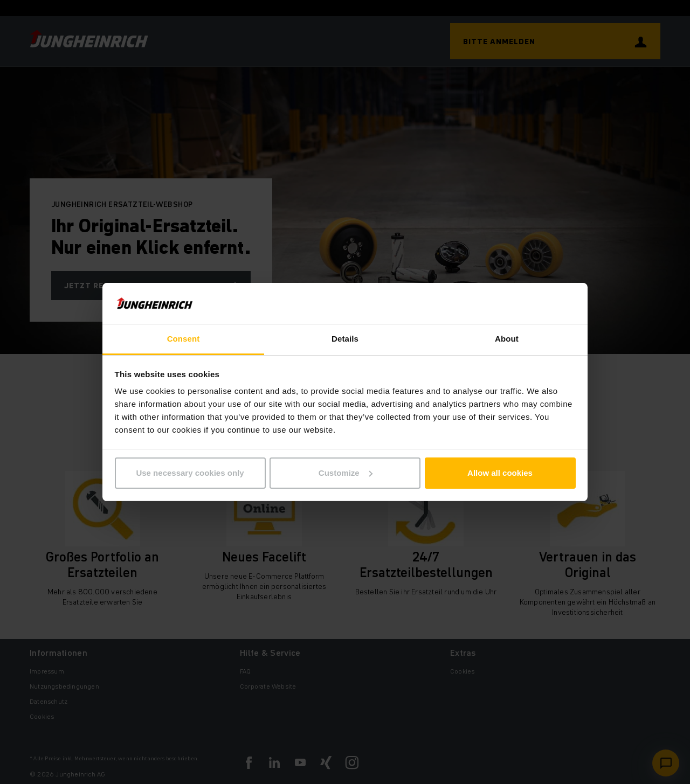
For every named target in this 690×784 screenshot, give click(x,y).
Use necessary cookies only (190, 473)
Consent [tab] (184, 339)
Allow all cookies (500, 473)
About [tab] (507, 339)
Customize (346, 473)
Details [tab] (345, 339)
